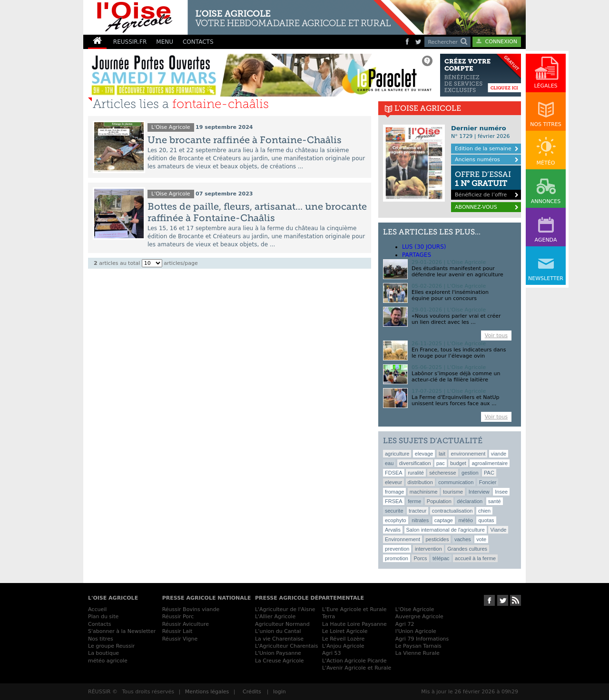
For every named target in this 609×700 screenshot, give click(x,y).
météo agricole (108, 661)
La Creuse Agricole (280, 661)
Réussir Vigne (180, 639)
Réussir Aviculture (186, 624)
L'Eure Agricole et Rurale (354, 609)
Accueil (97, 609)
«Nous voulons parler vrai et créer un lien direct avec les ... (456, 319)
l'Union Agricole (416, 631)
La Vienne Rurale (417, 653)
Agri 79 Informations (422, 639)
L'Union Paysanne (278, 653)
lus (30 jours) (424, 247)
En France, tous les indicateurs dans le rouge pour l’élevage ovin (459, 353)
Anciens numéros (477, 160)
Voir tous (496, 335)
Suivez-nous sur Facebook (489, 600)
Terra (329, 617)
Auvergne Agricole (419, 617)
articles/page (181, 263)
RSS (516, 600)
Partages (417, 255)
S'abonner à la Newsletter (122, 631)
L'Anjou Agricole (343, 646)
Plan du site (103, 617)
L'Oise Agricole (171, 127)
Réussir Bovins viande (191, 609)
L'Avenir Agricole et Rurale (357, 668)
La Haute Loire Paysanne (354, 624)
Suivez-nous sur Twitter (503, 600)
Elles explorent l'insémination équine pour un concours (450, 295)
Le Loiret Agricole (345, 631)
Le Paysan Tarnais (418, 646)
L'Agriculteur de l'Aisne (285, 609)
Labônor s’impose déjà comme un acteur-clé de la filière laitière (456, 377)
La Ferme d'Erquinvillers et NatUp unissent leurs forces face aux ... (456, 400)
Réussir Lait (177, 631)
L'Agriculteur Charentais (287, 646)
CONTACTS (198, 42)
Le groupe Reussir (111, 646)
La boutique (103, 653)
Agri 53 (332, 653)
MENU (165, 42)
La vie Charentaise (279, 639)
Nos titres (101, 639)
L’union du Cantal (278, 631)
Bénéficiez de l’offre (486, 182)
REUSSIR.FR (130, 42)
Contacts (100, 624)
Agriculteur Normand (282, 624)
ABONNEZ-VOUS (476, 207)
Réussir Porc (178, 617)
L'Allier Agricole (275, 617)
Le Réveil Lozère (343, 639)
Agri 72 (405, 624)
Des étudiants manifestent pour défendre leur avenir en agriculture (457, 272)
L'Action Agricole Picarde (354, 661)
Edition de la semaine (483, 149)
